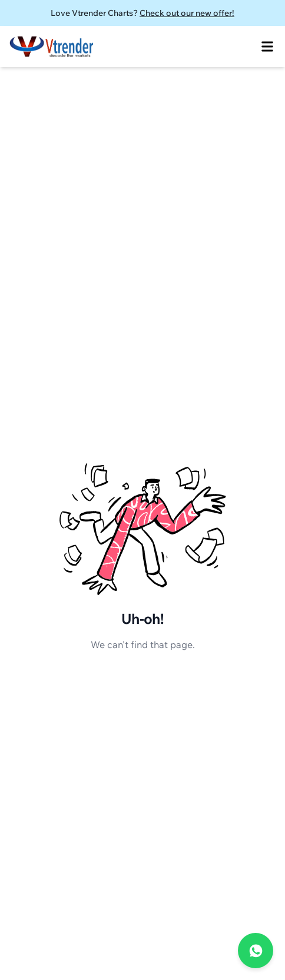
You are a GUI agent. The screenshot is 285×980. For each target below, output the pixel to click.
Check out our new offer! (187, 13)
